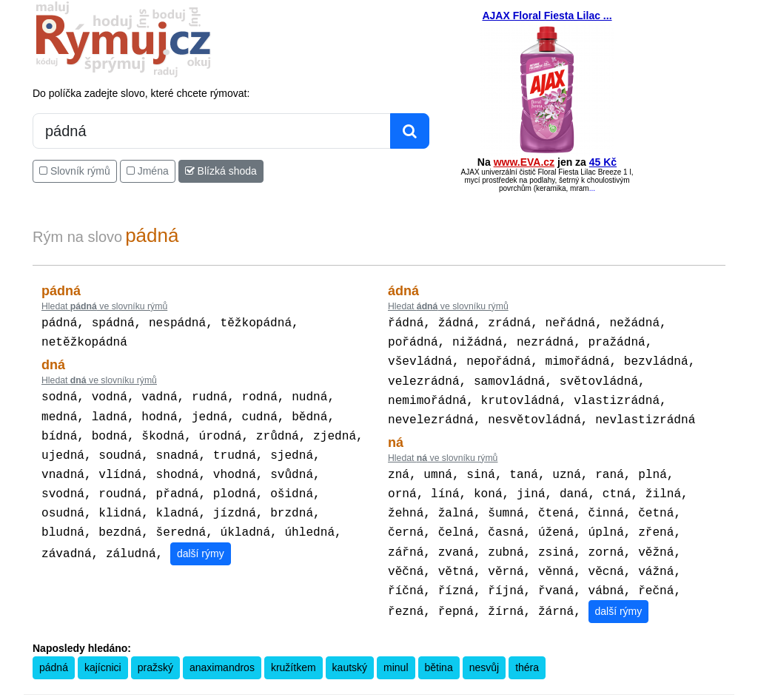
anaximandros (222, 648)
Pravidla (309, 690)
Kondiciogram (504, 690)
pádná (54, 648)
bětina (439, 648)
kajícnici (103, 648)
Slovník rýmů (75, 171)
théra (527, 648)
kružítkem (294, 648)
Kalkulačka (350, 690)
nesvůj (484, 648)
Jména (148, 171)
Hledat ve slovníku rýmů (104, 306)
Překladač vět (402, 690)
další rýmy (201, 539)
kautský (350, 648)
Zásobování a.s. (615, 690)
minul (396, 648)
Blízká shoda (221, 171)
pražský (155, 648)
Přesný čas (452, 690)
